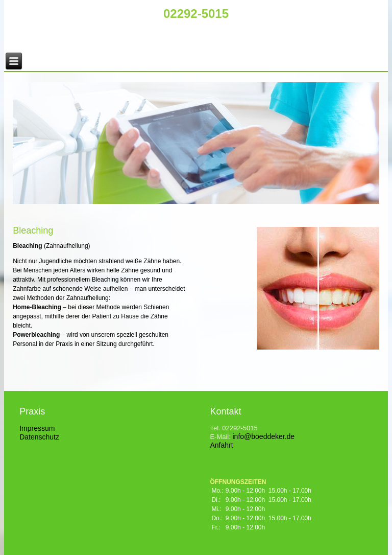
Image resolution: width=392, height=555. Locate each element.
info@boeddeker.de (263, 436)
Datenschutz (39, 437)
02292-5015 (196, 14)
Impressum (37, 428)
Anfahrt (221, 445)
